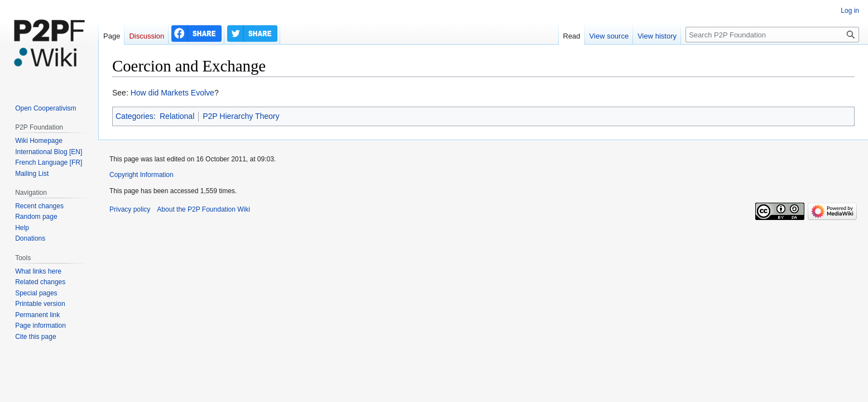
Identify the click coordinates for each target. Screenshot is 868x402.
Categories (135, 116)
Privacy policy (130, 209)
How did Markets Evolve (172, 93)
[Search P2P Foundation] (772, 35)
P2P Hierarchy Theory (241, 116)
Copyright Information (142, 175)
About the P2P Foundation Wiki (203, 209)
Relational (177, 116)
